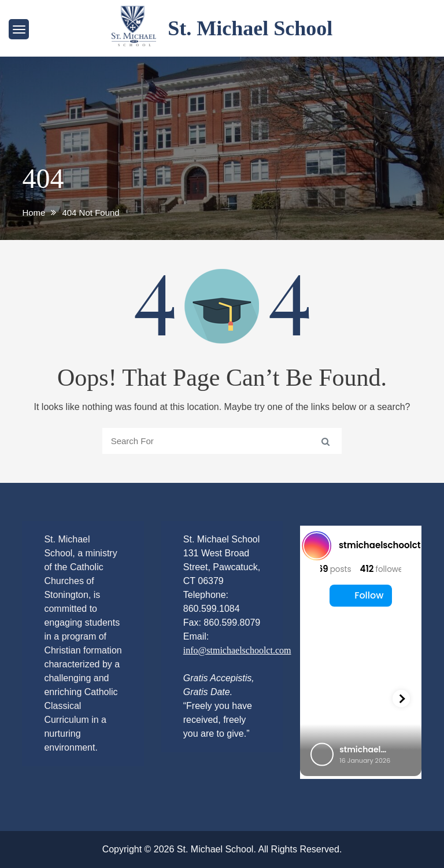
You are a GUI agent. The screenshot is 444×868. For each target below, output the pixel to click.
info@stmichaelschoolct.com (237, 650)
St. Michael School (250, 28)
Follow (361, 595)
